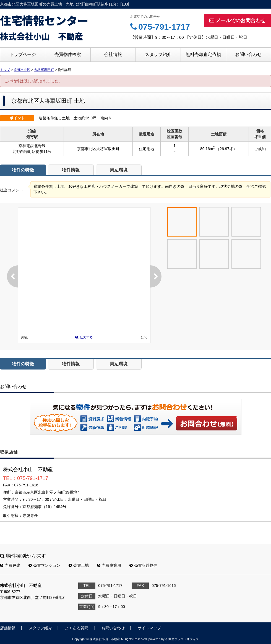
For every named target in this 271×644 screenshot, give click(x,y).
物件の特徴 (23, 170)
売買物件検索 (68, 54)
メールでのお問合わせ (237, 20)
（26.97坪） (226, 149)
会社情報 (113, 54)
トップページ (23, 54)
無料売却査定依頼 (203, 54)
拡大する (84, 337)
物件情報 (71, 170)
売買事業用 (109, 565)
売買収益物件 (143, 565)
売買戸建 (10, 565)
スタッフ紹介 (158, 54)
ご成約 (260, 149)
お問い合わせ (248, 54)
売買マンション (44, 565)
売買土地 (79, 565)
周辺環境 (119, 170)
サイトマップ (149, 628)
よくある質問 (77, 628)
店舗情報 (8, 628)
